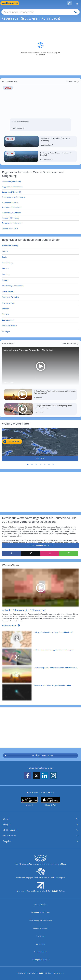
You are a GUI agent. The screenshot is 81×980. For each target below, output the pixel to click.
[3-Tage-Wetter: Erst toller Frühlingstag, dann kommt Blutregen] (40, 409)
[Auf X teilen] (31, 553)
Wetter (6, 819)
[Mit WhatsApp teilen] (69, 553)
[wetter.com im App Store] (50, 802)
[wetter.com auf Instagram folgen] (53, 776)
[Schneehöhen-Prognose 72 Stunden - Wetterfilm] (40, 366)
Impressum (40, 936)
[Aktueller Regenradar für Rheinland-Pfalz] (8, 303)
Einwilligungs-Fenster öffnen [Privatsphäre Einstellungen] (40, 920)
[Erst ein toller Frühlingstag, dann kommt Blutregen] (39, 658)
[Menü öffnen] (76, 3)
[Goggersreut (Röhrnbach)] (40, 187)
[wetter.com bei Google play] (29, 802)
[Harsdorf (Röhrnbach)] (40, 218)
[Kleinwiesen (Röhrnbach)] (40, 208)
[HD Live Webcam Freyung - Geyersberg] (40, 105)
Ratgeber (7, 841)
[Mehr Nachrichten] (70, 344)
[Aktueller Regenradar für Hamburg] (6, 275)
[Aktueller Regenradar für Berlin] (4, 258)
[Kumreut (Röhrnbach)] (40, 202)
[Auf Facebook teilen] (12, 553)
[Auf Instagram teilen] (50, 553)
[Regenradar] (40, 444)
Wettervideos (9, 836)
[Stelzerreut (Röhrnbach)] (40, 192)
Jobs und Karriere (41, 905)
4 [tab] (41, 465)
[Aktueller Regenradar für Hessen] (5, 281)
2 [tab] (32, 465)
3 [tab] (36, 465)
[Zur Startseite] (11, 3)
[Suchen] (75, 12)
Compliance (41, 944)
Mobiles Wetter (10, 830)
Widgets (7, 824)
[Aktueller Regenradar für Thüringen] (6, 332)
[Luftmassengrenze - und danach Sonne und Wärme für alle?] (39, 675)
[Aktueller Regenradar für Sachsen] (5, 315)
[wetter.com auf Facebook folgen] (28, 776)
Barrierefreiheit (40, 952)
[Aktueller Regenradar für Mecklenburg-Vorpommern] (13, 286)
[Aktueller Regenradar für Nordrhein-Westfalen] (10, 298)
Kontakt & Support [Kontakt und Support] (40, 928)
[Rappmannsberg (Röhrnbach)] (40, 197)
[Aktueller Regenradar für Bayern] (5, 252)
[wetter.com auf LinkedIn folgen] (45, 776)
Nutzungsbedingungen (41, 960)
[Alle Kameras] (72, 82)
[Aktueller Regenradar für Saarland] (6, 309)
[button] (40, 819)
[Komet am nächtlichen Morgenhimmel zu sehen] (39, 693)
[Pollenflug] (70, 3)
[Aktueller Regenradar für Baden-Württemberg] (10, 246)
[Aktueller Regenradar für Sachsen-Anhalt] (8, 320)
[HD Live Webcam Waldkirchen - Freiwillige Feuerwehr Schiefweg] (40, 142)
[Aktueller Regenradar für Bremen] (5, 269)
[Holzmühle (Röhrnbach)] (40, 213)
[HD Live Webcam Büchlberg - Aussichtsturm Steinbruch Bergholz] (40, 156)
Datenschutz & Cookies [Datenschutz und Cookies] (40, 913)
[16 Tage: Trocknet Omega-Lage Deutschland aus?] (39, 640)
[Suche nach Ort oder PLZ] (40, 12)
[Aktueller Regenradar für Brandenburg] (7, 263)
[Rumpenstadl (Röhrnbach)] (40, 223)
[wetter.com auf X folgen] (36, 776)
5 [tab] (45, 465)
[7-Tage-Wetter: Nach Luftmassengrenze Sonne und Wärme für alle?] (40, 394)
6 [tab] (49, 465)
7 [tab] (53, 465)
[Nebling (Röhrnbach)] (40, 228)
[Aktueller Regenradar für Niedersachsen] (8, 292)
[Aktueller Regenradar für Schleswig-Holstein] (10, 326)
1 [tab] (28, 465)
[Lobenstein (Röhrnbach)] (40, 182)
